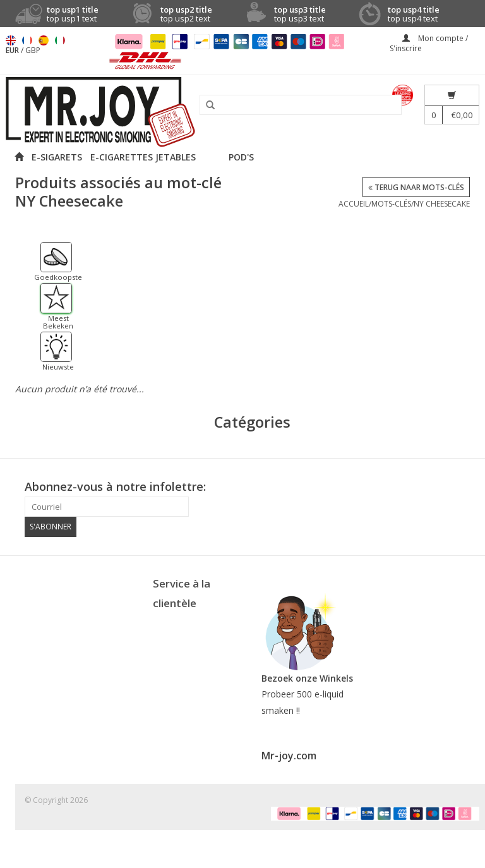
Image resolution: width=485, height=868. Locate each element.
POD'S (241, 157)
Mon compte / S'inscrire (429, 43)
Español (44, 40)
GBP (33, 50)
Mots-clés (391, 204)
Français (27, 40)
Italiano (60, 40)
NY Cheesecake (442, 204)
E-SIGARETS (57, 157)
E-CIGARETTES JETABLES (143, 157)
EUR (13, 50)
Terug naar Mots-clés (416, 187)
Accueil (354, 204)
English (11, 40)
